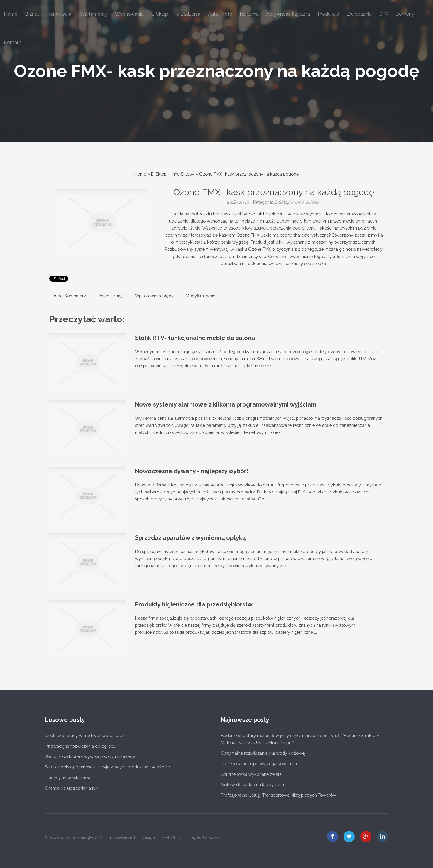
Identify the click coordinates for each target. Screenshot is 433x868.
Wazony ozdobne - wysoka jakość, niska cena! (91, 756)
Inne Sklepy (183, 174)
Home (140, 174)
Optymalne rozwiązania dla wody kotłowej (263, 753)
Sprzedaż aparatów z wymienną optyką (190, 538)
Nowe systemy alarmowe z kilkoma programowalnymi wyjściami (226, 404)
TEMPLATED (169, 837)
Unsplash (212, 837)
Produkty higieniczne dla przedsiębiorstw (194, 604)
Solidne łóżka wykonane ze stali (252, 774)
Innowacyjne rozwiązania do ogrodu (81, 746)
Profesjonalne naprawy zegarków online (260, 764)
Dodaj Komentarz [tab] (69, 296)
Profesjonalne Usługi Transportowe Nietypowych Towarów (279, 795)
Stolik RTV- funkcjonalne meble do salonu (195, 338)
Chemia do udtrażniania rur (71, 788)
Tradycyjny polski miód (68, 777)
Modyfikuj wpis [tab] (200, 296)
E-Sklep (159, 174)
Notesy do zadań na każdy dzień (253, 784)
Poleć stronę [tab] (111, 296)
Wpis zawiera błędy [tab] (154, 296)
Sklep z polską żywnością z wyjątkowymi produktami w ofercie (107, 767)
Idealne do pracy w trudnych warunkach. (85, 735)
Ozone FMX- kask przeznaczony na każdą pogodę (216, 71)
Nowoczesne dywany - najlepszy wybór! (192, 471)
